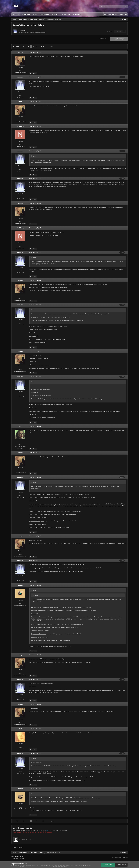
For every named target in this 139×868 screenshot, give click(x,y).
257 (20, 747)
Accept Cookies (108, 865)
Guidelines (67, 14)
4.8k (20, 145)
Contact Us (16, 858)
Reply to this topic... (28, 839)
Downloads (27, 14)
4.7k (20, 95)
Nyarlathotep (20, 126)
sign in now (49, 830)
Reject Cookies (121, 865)
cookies (22, 866)
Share (110, 31)
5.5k (20, 445)
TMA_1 (20, 426)
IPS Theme (14, 857)
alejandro (20, 585)
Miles (20, 729)
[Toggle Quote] (32, 156)
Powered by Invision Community (120, 858)
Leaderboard (78, 14)
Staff (36, 14)
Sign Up (121, 14)
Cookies (22, 858)
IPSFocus (20, 857)
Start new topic (103, 39)
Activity (56, 14)
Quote (35, 73)
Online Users (46, 14)
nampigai (20, 52)
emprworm (23, 30)
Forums (17, 14)
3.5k (20, 71)
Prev (17, 47)
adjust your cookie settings (60, 866)
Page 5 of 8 (53, 47)
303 (20, 604)
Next (42, 47)
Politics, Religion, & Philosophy (38, 32)
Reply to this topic (119, 39)
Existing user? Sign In (111, 14)
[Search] (108, 6)
